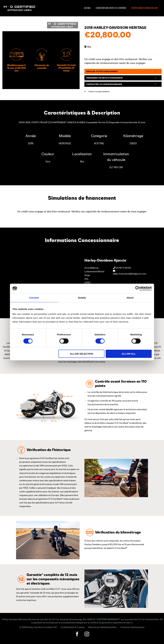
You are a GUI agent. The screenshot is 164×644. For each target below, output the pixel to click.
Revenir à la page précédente (97, 92)
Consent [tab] (34, 298)
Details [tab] (82, 298)
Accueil (87, 8)
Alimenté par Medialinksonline (102, 627)
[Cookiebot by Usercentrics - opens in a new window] (138, 288)
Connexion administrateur (132, 627)
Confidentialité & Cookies (72, 627)
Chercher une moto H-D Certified (111, 8)
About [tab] (130, 298)
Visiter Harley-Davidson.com (144, 8)
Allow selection (81, 354)
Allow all (129, 354)
